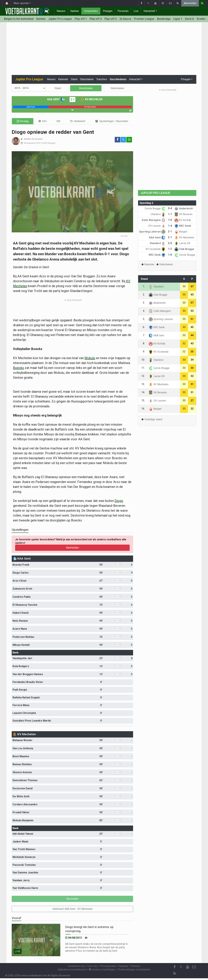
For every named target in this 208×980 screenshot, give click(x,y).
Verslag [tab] (23, 121)
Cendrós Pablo (22, 597)
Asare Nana (20, 629)
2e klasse (125, 19)
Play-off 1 (81, 19)
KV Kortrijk (183, 220)
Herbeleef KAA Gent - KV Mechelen (72, 909)
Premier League (144, 19)
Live (136, 11)
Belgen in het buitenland (19, 19)
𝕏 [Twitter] (181, 967)
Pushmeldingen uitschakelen (134, 969)
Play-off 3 (111, 19)
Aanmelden (190, 3)
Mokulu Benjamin (23, 820)
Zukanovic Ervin (22, 589)
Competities (91, 11)
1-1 (170, 214)
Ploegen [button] (186, 79)
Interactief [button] (135, 79)
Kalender (63, 79)
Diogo (119, 501)
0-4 (170, 208)
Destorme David (23, 788)
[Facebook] (175, 967)
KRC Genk (183, 226)
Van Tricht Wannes (24, 849)
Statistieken (87, 79)
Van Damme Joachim (25, 873)
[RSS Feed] (175, 973)
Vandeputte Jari (22, 658)
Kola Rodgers (21, 666)
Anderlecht (184, 208)
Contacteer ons (76, 966)
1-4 (170, 226)
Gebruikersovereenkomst (72, 969)
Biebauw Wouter (23, 740)
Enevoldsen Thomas (25, 780)
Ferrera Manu (21, 705)
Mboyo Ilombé (21, 645)
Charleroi (158, 214)
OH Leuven (157, 226)
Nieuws (61, 11)
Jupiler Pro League (60, 19)
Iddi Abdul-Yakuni (23, 834)
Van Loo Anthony (23, 748)
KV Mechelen (91, 99)
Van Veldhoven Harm (25, 888)
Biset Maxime (21, 756)
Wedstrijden (86, 88)
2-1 (72, 99)
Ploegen (108, 11)
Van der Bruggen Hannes (28, 674)
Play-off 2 (96, 19)
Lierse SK (182, 243)
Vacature (123, 966)
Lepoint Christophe (24, 713)
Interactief (149, 11)
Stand (74, 79)
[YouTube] (188, 967)
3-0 (170, 243)
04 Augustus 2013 (32, 143)
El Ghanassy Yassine (25, 605)
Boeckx (18, 368)
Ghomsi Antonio (22, 772)
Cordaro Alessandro (25, 804)
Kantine (75, 11)
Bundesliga (164, 19)
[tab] (43, 121)
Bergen (181, 232)
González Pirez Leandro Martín (32, 721)
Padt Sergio (20, 690)
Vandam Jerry (21, 880)
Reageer (52, 143)
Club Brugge (184, 249)
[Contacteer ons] (194, 967)
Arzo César (20, 581)
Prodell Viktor (21, 812)
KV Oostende (156, 249)
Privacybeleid (108, 966)
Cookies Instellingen (102, 969)
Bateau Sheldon (22, 764)
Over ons (93, 966)
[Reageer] (86, 938)
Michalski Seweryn (24, 857)
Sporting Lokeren (152, 232)
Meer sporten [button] (21, 3)
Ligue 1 (178, 19)
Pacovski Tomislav (24, 865)
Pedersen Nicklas (23, 637)
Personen (123, 11)
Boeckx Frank (21, 565)
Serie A (189, 19)
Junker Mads (20, 842)
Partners (135, 966)
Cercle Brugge (155, 208)
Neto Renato (20, 621)
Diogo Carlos (21, 573)
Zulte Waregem (153, 220)
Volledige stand (153, 419)
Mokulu (90, 358)
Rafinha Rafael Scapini (26, 698)
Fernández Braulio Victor (28, 682)
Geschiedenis (118, 79)
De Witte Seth (21, 796)
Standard (158, 243)
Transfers (102, 79)
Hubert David (20, 613)
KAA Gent (56, 99)
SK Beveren (183, 214)
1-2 (170, 249)
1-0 (170, 220)
